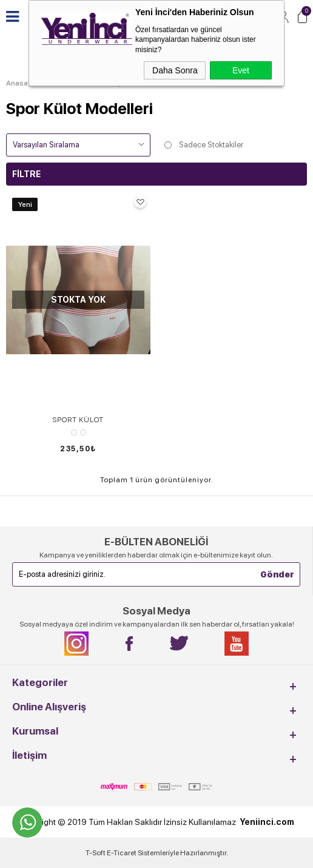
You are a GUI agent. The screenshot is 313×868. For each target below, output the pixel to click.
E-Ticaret (122, 853)
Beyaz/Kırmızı (74, 432)
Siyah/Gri (83, 432)
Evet (241, 70)
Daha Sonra (175, 70)
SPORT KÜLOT (78, 420)
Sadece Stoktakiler (203, 145)
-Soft (96, 853)
